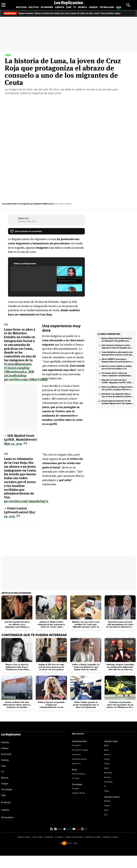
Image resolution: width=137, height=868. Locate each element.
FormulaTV (76, 745)
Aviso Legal (37, 837)
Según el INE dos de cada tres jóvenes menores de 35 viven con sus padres (51, 667)
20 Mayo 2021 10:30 (27, 221)
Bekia (106, 745)
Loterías (5, 810)
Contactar (59, 837)
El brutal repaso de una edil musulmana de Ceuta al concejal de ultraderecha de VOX (120, 624)
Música (82, 7)
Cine (69, 7)
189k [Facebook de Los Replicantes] (59, 829)
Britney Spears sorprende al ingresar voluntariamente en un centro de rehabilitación (51, 705)
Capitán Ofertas (78, 793)
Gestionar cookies (110, 837)
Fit (105, 786)
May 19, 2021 (13, 442)
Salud (106, 768)
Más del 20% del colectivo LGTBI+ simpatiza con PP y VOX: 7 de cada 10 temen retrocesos (117, 381)
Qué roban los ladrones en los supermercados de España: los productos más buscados (116, 346)
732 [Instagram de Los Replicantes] (86, 829)
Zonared (75, 788)
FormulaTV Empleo (80, 750)
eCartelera (76, 755)
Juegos (93, 7)
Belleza (107, 755)
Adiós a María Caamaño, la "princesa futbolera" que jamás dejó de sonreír (86, 667)
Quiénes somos (24, 837)
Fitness (107, 806)
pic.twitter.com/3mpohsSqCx (60, 477)
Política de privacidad (74, 837)
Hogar (106, 791)
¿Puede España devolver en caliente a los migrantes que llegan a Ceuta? (17, 624)
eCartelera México (79, 759)
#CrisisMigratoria (18, 363)
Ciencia (60, 7)
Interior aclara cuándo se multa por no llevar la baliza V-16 (117, 367)
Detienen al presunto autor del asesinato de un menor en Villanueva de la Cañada (120, 705)
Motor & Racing (78, 774)
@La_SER (27, 370)
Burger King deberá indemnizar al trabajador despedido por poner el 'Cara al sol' (117, 340)
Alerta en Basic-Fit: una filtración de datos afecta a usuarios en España (17, 705)
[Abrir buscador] (128, 5)
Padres (107, 764)
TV (75, 7)
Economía (47, 7)
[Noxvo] (64, 843)
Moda (106, 750)
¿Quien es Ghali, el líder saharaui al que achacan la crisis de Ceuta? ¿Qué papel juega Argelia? (51, 624)
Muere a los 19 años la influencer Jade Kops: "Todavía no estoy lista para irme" (17, 667)
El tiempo (6, 802)
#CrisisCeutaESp (17, 367)
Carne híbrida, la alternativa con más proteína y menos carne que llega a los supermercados (117, 353)
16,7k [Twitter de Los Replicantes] (69, 829)
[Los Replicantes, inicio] (69, 3)
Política (34, 7)
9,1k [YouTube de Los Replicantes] (77, 829)
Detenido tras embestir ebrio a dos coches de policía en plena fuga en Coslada (116, 395)
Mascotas (108, 773)
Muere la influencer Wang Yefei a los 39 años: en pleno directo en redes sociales (117, 388)
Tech (106, 815)
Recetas (107, 777)
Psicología (108, 782)
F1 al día (75, 778)
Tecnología (107, 7)
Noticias (21, 7)
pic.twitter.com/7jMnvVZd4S (26, 378)
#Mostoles (12, 370)
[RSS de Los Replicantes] (52, 829)
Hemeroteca (7, 817)
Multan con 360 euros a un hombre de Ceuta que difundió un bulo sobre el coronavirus (86, 624)
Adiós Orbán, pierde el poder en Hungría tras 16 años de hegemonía (86, 705)
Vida (119, 7)
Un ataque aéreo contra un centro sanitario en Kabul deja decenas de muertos (116, 374)
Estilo (106, 810)
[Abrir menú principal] (3, 5)
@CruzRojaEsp (15, 374)
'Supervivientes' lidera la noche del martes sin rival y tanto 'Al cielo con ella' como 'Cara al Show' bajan (62, 13)
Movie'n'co (76, 764)
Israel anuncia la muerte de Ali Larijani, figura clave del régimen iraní (117, 402)
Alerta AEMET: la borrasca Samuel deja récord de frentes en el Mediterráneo (117, 360)
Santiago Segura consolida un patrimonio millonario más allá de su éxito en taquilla (120, 667)
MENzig (107, 801)
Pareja (107, 759)
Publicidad (49, 837)
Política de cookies (93, 837)
